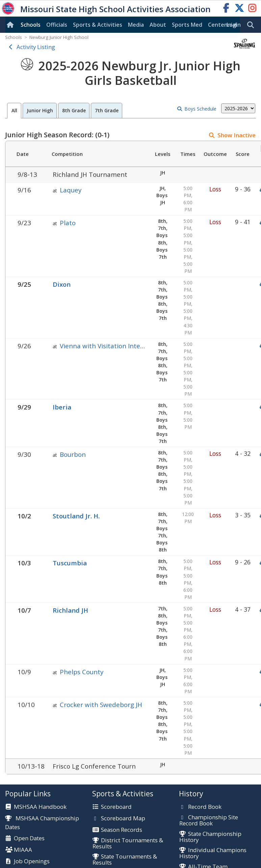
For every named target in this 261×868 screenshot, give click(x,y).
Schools (31, 25)
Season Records (122, 830)
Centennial (222, 25)
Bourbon (73, 454)
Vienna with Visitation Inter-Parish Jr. (116, 346)
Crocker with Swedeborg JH (101, 705)
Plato (68, 223)
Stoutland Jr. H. (76, 516)
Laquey (71, 190)
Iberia (62, 407)
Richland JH (70, 610)
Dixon (62, 284)
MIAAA (23, 850)
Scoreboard (116, 807)
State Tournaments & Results (125, 860)
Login (234, 25)
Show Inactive (237, 135)
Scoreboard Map (123, 819)
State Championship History (210, 837)
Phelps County (82, 672)
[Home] (11, 25)
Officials (57, 25)
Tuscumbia (70, 563)
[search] (252, 25)
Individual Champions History (213, 853)
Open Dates (29, 839)
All (14, 110)
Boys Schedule (200, 109)
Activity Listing (36, 47)
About (158, 25)
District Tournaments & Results (128, 843)
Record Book (205, 807)
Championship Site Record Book (208, 820)
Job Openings (32, 862)
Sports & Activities (98, 25)
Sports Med (187, 25)
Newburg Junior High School (59, 37)
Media (136, 25)
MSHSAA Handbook (40, 807)
